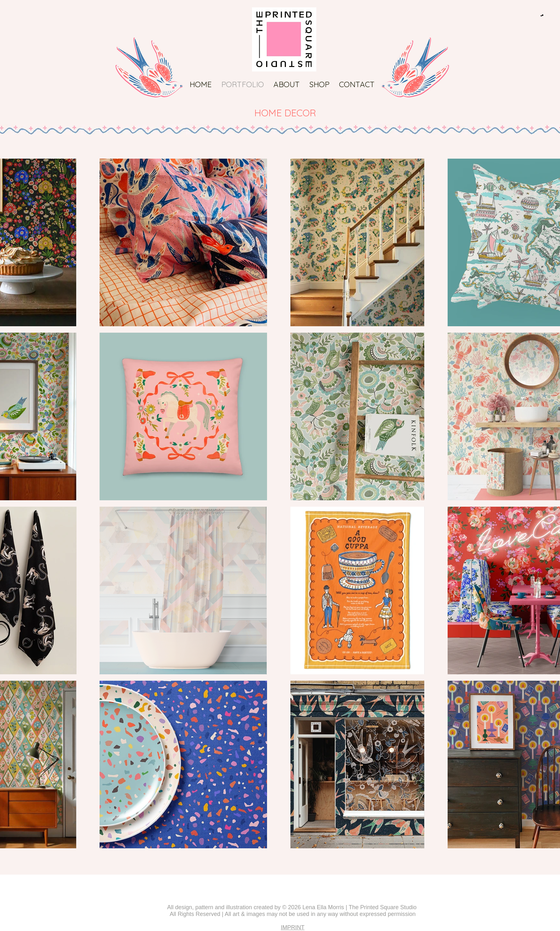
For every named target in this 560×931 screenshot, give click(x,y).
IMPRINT (293, 927)
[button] (542, 15)
